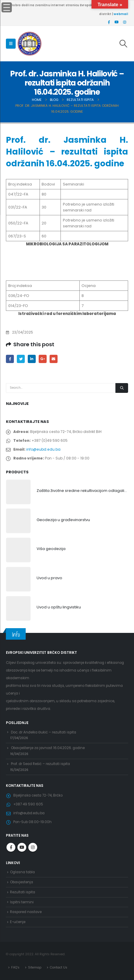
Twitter (21, 359)
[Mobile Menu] (11, 44)
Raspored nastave (26, 912)
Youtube (22, 847)
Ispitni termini (22, 902)
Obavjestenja (22, 882)
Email (54, 359)
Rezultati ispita (23, 892)
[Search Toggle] (124, 44)
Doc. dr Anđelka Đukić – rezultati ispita (44, 732)
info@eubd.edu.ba (43, 449)
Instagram (33, 847)
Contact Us (59, 967)
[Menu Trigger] (7, 7)
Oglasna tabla (22, 872)
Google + (43, 359)
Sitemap (35, 967)
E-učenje (18, 922)
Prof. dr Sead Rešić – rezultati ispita (40, 764)
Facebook (10, 359)
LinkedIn (32, 359)
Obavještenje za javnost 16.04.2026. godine (48, 748)
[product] (18, 492)
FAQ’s (15, 967)
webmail (121, 14)
